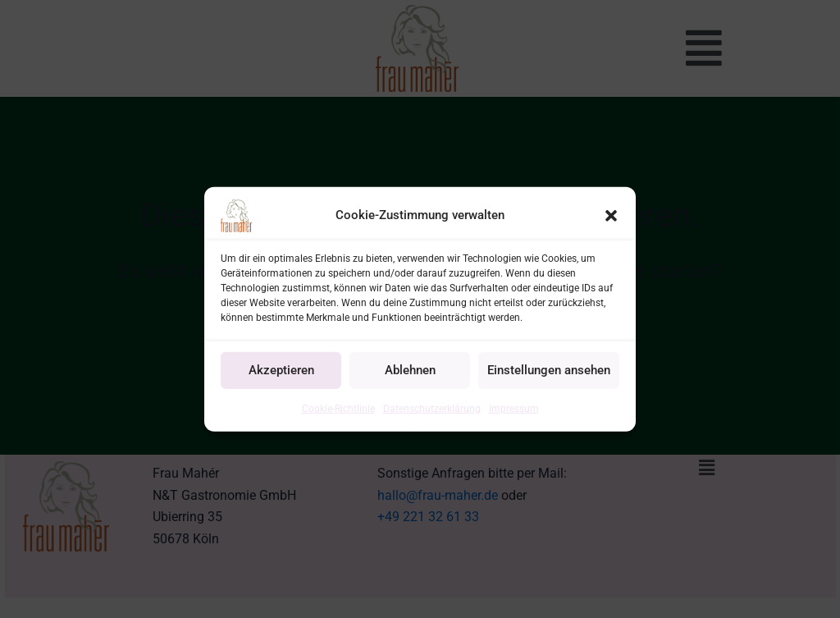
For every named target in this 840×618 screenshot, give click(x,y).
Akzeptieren (281, 370)
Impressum (514, 408)
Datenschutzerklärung (432, 408)
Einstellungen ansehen (549, 370)
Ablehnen (410, 370)
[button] (611, 215)
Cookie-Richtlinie (338, 408)
